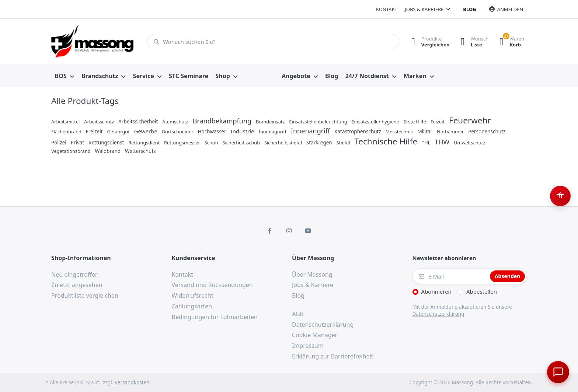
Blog (469, 9)
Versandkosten (132, 382)
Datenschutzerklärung (438, 314)
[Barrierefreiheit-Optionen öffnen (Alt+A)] (560, 196)
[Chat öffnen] (558, 372)
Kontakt (387, 9)
